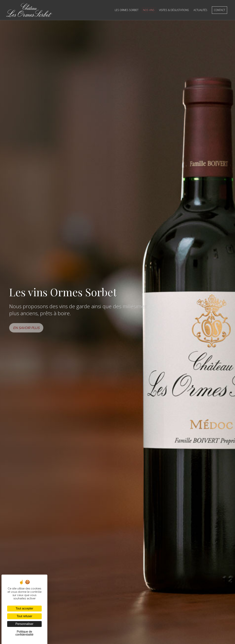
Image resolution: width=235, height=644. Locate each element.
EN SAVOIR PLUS (26, 328)
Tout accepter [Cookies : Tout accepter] (24, 608)
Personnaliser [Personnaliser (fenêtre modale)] (24, 624)
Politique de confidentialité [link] (24, 633)
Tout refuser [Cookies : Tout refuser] (24, 616)
